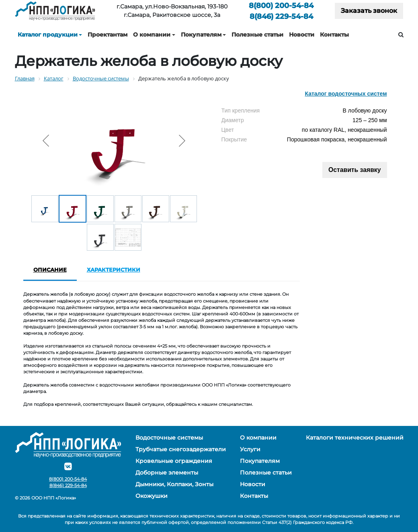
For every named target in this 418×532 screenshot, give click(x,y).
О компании (152, 35)
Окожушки (152, 496)
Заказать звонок (369, 11)
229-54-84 (281, 16)
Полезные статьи (257, 35)
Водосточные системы (169, 438)
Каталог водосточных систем (346, 94)
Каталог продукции (48, 35)
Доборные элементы (167, 473)
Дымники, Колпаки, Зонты (174, 484)
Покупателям (201, 35)
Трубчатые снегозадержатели (181, 449)
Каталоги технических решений (355, 438)
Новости (302, 35)
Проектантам (108, 35)
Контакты (334, 35)
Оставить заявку (355, 170)
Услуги (250, 449)
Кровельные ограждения (174, 461)
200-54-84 (281, 5)
